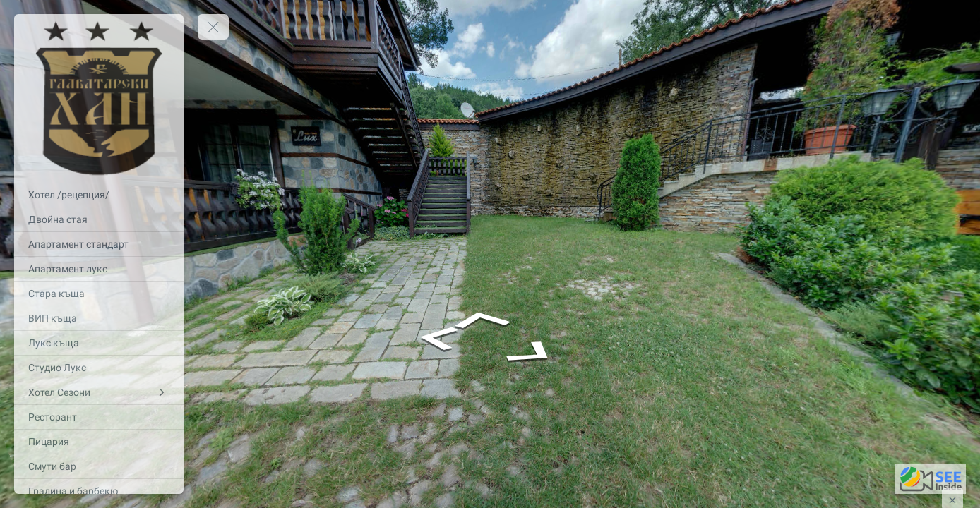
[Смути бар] (99, 466)
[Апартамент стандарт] (99, 244)
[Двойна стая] (99, 219)
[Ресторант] (99, 417)
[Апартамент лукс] (99, 269)
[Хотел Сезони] (99, 392)
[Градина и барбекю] (99, 491)
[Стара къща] (99, 294)
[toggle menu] (213, 27)
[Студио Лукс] (99, 368)
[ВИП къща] (99, 318)
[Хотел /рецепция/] (99, 195)
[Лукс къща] (99, 343)
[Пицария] (99, 442)
